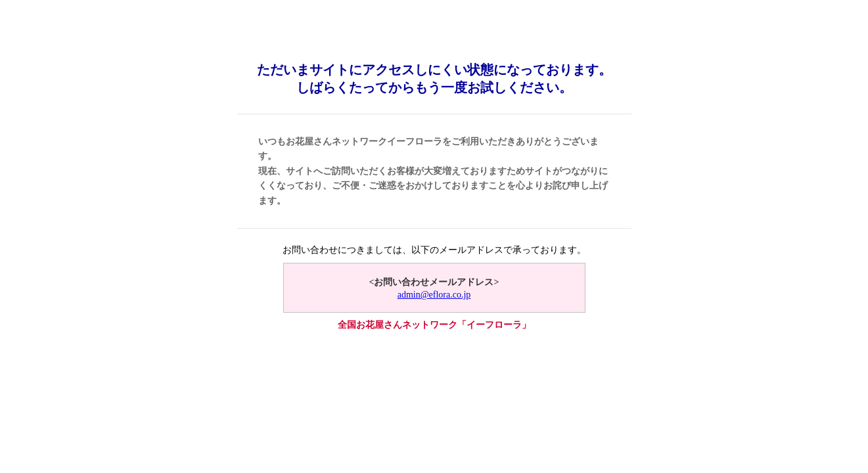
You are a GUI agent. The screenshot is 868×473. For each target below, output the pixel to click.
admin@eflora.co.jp (434, 295)
